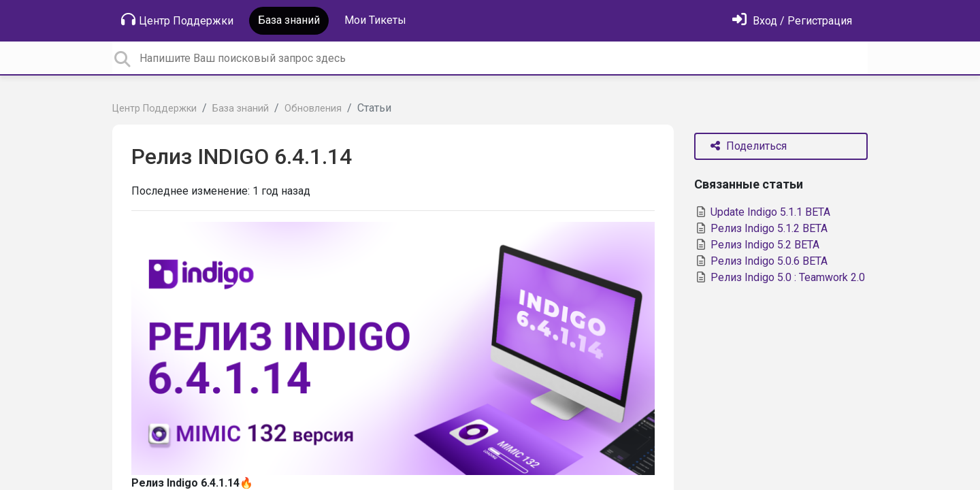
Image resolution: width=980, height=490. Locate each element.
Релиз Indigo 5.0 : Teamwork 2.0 (780, 277)
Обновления (313, 109)
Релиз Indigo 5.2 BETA (757, 245)
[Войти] (792, 21)
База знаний (289, 20)
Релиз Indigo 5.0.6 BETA (761, 261)
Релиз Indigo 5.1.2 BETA (761, 228)
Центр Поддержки (177, 20)
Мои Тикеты (375, 20)
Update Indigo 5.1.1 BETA (762, 212)
